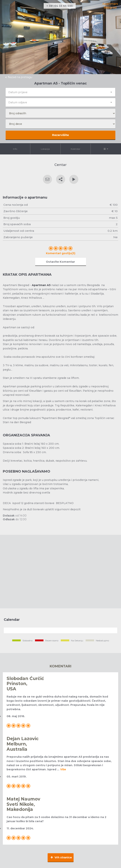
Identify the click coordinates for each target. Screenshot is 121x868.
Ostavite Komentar (61, 262)
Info (15, 149)
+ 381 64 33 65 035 (60, 6)
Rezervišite (61, 135)
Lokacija (45, 149)
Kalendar (76, 149)
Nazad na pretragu (20, 77)
